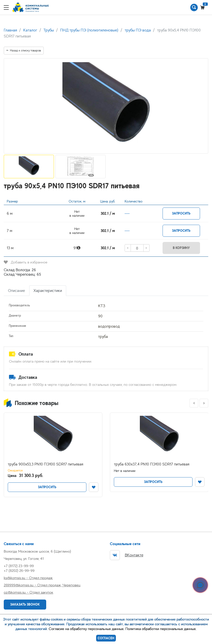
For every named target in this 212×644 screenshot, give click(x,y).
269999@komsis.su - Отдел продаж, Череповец (42, 585)
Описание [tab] (16, 291)
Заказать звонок (25, 604)
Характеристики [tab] (48, 291)
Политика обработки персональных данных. (161, 629)
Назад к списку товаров (24, 50)
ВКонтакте (127, 555)
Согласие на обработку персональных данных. (87, 629)
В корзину (181, 248)
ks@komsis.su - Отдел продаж (28, 578)
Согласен (106, 638)
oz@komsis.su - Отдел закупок (28, 592)
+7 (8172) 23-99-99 (19, 566)
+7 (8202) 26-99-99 (19, 570)
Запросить (181, 213)
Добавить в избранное (26, 262)
